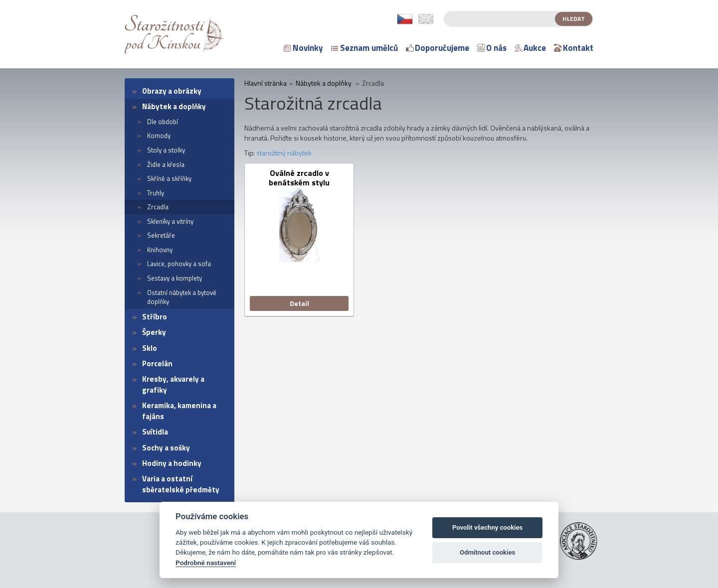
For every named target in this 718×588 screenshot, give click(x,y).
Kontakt (574, 48)
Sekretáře (161, 235)
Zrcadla (158, 207)
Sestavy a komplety (175, 278)
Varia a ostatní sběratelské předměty (181, 484)
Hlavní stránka (266, 83)
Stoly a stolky (166, 150)
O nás (492, 48)
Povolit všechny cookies (487, 527)
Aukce (530, 48)
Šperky (154, 332)
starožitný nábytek (284, 153)
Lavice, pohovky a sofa (179, 264)
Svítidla (155, 432)
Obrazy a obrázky (172, 91)
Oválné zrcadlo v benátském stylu (299, 178)
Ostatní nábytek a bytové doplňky (182, 297)
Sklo (150, 348)
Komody (159, 136)
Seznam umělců (364, 48)
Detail (299, 303)
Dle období (163, 122)
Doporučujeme (438, 48)
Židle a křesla (166, 164)
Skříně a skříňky (169, 178)
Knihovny (160, 250)
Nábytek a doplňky (174, 106)
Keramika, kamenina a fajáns (179, 411)
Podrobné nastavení (206, 563)
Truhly (156, 193)
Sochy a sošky (166, 448)
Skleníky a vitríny (170, 221)
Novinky (303, 48)
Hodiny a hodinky (172, 463)
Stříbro (155, 317)
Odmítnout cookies (487, 552)
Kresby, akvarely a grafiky (173, 384)
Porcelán (157, 364)
